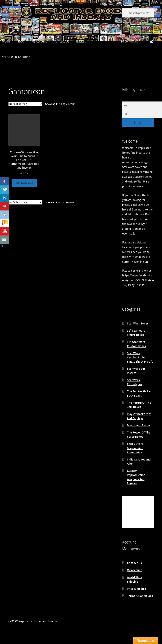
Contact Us (62, 41)
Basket (81, 41)
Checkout (96, 38)
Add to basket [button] (24, 183)
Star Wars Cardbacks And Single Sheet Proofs (140, 357)
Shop (21, 41)
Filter (138, 122)
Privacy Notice (136, 589)
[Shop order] (25, 104)
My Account (39, 41)
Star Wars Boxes (138, 323)
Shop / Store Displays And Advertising (135, 448)
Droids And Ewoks (139, 425)
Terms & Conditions (140, 596)
